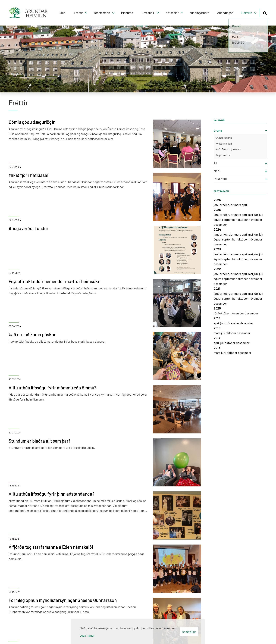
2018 (217, 328)
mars (238, 205)
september (230, 220)
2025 (217, 210)
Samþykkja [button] (189, 632)
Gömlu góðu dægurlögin (32, 122)
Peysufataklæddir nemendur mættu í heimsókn (54, 281)
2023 (217, 249)
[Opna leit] (265, 13)
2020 (217, 308)
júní (256, 215)
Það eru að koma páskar (32, 334)
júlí (261, 215)
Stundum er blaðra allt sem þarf (39, 441)
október (243, 220)
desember (220, 224)
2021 (217, 289)
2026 (217, 200)
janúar (218, 205)
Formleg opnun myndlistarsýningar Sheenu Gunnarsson (63, 600)
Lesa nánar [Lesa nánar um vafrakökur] (87, 635)
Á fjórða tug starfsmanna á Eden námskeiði (51, 547)
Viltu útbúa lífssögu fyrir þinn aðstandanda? (51, 494)
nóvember (255, 220)
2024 (217, 229)
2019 (217, 318)
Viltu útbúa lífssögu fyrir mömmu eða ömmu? (52, 388)
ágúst (218, 220)
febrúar (229, 205)
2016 (217, 348)
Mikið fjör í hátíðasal (28, 175)
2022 (217, 269)
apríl (245, 205)
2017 (217, 338)
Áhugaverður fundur (29, 228)
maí (251, 215)
